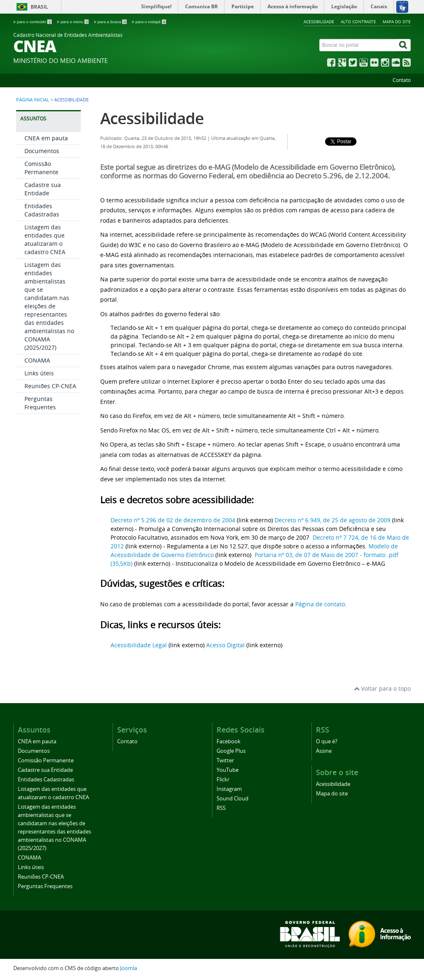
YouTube (228, 770)
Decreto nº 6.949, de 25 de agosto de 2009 (332, 520)
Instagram (229, 789)
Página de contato (320, 604)
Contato (402, 80)
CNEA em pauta (46, 138)
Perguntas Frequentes (40, 403)
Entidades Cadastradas (42, 210)
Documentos (42, 151)
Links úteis (39, 373)
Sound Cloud (232, 799)
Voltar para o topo (382, 688)
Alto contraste (358, 22)
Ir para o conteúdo (33, 22)
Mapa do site (397, 22)
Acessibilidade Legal (139, 645)
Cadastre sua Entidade (43, 189)
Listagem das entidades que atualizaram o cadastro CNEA (45, 239)
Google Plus (231, 751)
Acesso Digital (225, 645)
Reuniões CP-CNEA (50, 386)
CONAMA (37, 360)
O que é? (327, 741)
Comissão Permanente (41, 168)
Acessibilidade (319, 22)
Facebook (229, 741)
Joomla (129, 968)
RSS (221, 808)
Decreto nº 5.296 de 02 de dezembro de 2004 (174, 520)
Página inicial (33, 100)
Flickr (223, 779)
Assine (324, 751)
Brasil (39, 7)
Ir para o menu (73, 22)
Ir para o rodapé (149, 22)
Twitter (225, 760)
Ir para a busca (111, 22)
